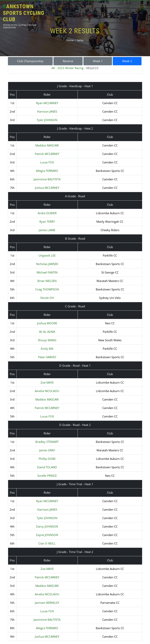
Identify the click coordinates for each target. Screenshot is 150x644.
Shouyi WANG (47, 340)
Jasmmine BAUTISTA (47, 179)
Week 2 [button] (127, 61)
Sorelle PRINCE (47, 476)
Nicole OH (47, 298)
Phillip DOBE (47, 459)
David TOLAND (47, 467)
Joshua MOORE (47, 323)
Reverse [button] (68, 61)
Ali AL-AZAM (47, 332)
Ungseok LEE (47, 255)
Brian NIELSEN (47, 281)
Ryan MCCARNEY (47, 103)
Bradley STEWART (47, 442)
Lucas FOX (47, 162)
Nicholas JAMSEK (47, 264)
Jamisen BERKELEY (47, 603)
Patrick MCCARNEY (47, 154)
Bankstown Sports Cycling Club (24, 13)
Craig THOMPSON (47, 289)
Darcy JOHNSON (47, 526)
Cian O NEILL (47, 543)
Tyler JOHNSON (47, 120)
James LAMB (47, 230)
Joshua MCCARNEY (47, 188)
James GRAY (47, 450)
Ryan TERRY (47, 222)
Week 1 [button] (98, 61)
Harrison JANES (47, 111)
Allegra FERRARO (47, 171)
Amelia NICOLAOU (47, 391)
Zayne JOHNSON (47, 535)
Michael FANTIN (47, 272)
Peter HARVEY (47, 357)
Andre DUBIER (47, 213)
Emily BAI (47, 349)
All (53, 68)
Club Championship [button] (30, 61)
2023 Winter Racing (70, 68)
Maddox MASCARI (47, 145)
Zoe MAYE (47, 382)
